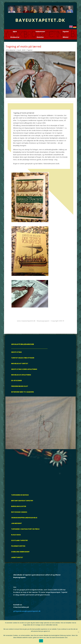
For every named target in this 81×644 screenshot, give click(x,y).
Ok (41, 641)
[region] (41, 444)
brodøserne (11, 50)
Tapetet (30, 50)
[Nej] (78, 632)
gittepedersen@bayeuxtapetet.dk (27, 611)
